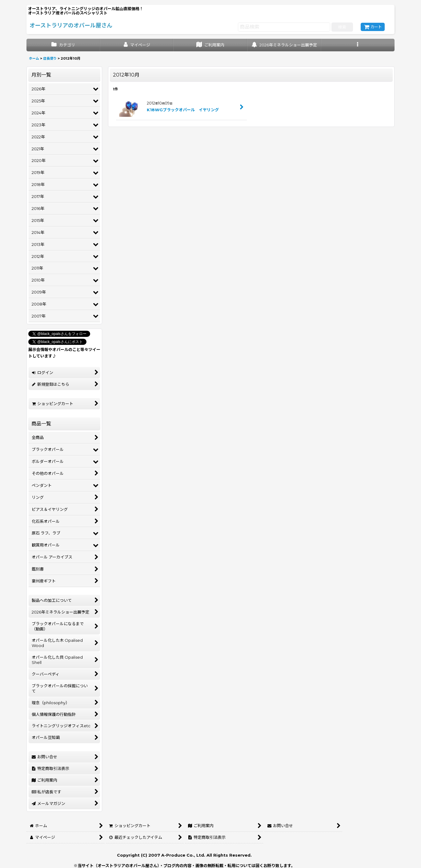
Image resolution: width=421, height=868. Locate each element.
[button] (358, 45)
